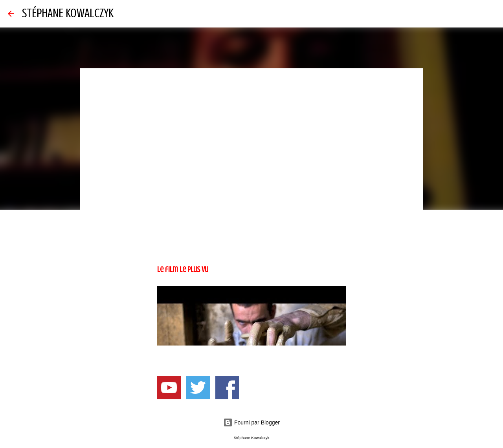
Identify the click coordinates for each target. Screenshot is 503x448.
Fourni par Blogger (251, 422)
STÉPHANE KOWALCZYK (68, 13)
